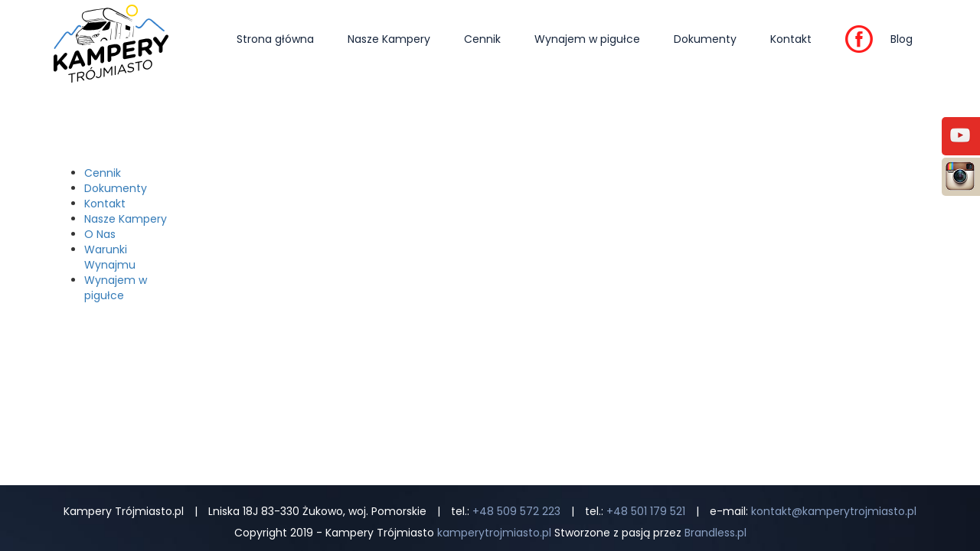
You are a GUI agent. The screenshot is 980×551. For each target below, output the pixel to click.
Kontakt (791, 39)
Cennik (482, 39)
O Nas (100, 234)
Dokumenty (705, 39)
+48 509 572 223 (516, 511)
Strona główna (275, 39)
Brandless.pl (715, 533)
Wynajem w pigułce (587, 39)
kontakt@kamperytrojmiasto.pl (834, 511)
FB (851, 43)
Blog (902, 39)
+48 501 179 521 (646, 511)
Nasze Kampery (389, 39)
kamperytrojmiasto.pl (494, 533)
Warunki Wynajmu (110, 257)
